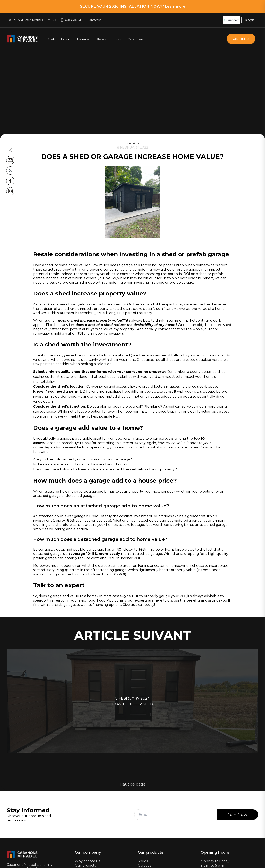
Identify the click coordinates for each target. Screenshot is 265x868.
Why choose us (137, 39)
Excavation (84, 39)
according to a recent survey (122, 443)
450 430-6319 (74, 20)
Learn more (175, 7)
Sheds (51, 39)
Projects (117, 39)
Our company (88, 853)
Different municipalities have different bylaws (120, 392)
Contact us (94, 20)
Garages (66, 39)
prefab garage (189, 269)
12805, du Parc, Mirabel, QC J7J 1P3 (34, 20)
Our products (151, 853)
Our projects (85, 865)
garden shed (66, 396)
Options (102, 39)
